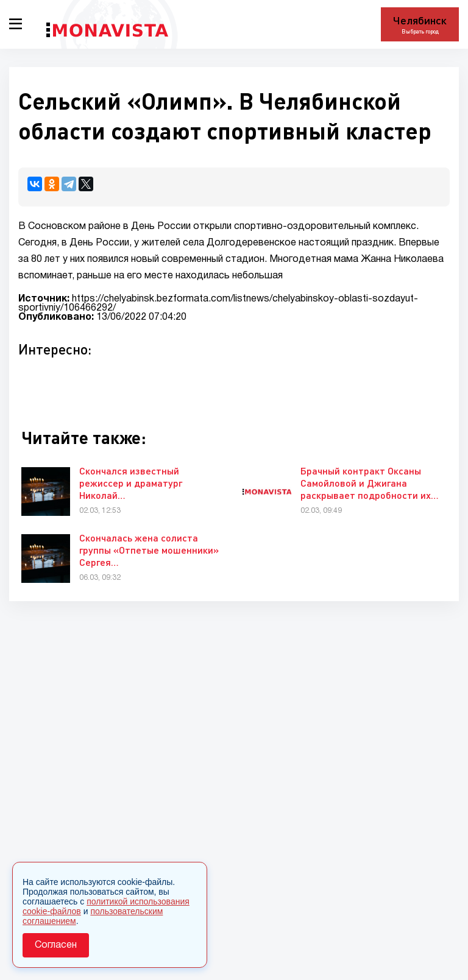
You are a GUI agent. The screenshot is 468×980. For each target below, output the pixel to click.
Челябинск (420, 20)
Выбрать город (420, 31)
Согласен (56, 945)
